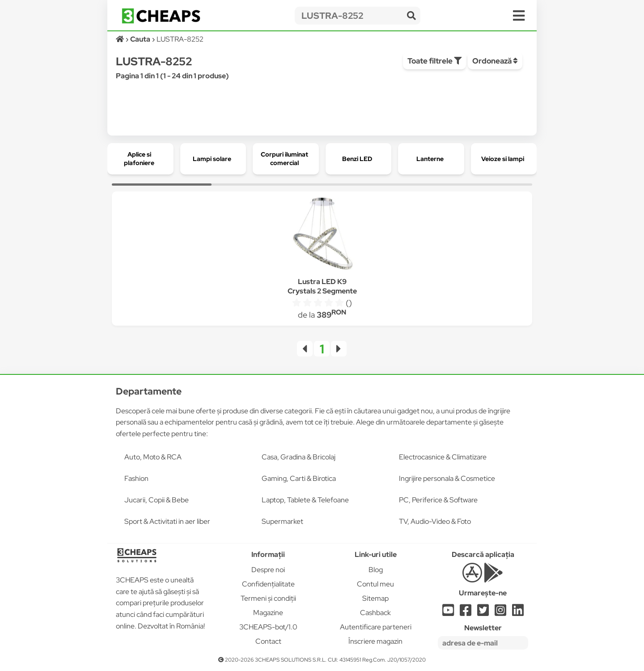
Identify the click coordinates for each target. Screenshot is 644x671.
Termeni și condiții (268, 598)
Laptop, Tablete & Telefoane (305, 500)
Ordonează (495, 61)
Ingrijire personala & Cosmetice (447, 478)
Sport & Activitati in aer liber (167, 521)
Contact (268, 641)
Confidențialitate (268, 584)
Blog (376, 570)
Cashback (375, 613)
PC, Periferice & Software (438, 500)
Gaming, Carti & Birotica (299, 478)
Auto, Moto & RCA (153, 457)
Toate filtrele (434, 61)
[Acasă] (121, 39)
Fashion (136, 478)
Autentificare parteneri (376, 627)
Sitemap (375, 598)
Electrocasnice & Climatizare (443, 457)
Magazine (268, 613)
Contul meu (375, 584)
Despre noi (268, 570)
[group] (140, 159)
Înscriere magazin (375, 641)
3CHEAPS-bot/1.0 (268, 627)
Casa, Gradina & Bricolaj (299, 457)
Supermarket (282, 521)
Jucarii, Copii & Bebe (157, 500)
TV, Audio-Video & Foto (435, 521)
